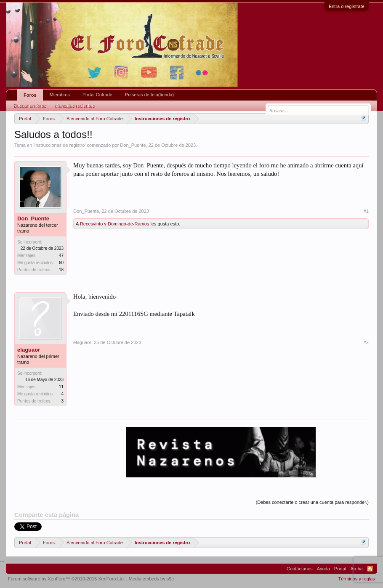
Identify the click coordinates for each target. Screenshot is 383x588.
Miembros (60, 95)
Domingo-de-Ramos (128, 224)
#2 (366, 342)
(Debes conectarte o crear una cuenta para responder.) (312, 502)
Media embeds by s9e (152, 579)
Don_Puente (133, 145)
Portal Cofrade (97, 95)
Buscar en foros (30, 106)
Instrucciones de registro (59, 145)
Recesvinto (91, 224)
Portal (340, 569)
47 (61, 256)
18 (61, 270)
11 (61, 387)
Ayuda (323, 569)
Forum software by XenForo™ (66, 579)
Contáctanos (300, 569)
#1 (366, 211)
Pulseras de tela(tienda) (149, 95)
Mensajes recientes (74, 106)
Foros (30, 95)
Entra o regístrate (347, 6)
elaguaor (29, 350)
